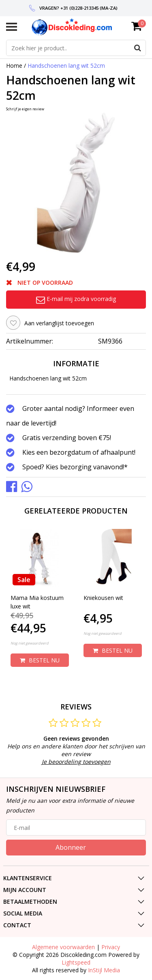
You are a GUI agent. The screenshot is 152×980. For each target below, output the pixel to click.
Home (14, 66)
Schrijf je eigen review (25, 109)
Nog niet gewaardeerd (30, 643)
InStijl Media (104, 970)
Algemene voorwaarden (63, 947)
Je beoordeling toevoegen (76, 762)
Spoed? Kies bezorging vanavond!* (75, 467)
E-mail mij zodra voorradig (76, 299)
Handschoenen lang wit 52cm (66, 66)
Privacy (111, 947)
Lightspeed (76, 962)
